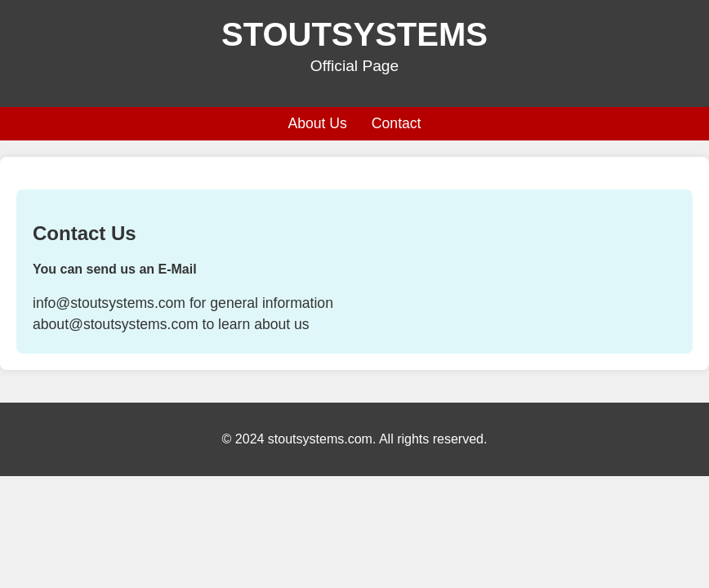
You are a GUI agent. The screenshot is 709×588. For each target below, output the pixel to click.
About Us (317, 123)
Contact (397, 123)
